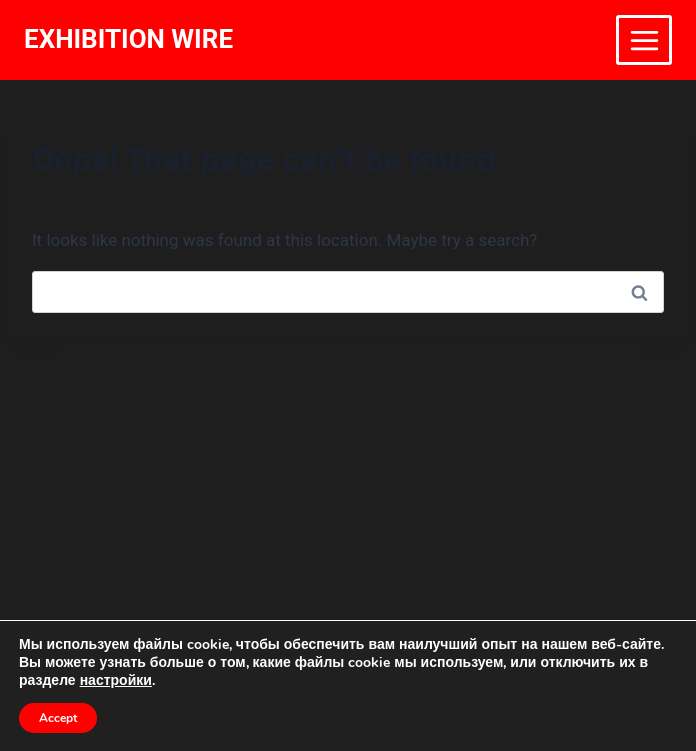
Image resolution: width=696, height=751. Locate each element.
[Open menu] (644, 40)
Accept (58, 718)
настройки (116, 681)
